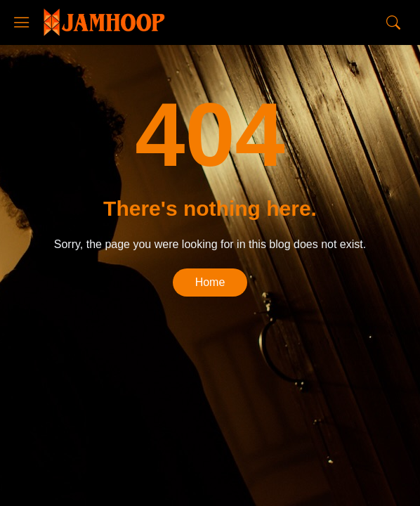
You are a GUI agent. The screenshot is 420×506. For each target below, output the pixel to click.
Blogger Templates (297, 382)
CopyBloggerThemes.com (192, 382)
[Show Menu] (22, 22)
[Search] (393, 22)
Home (210, 282)
